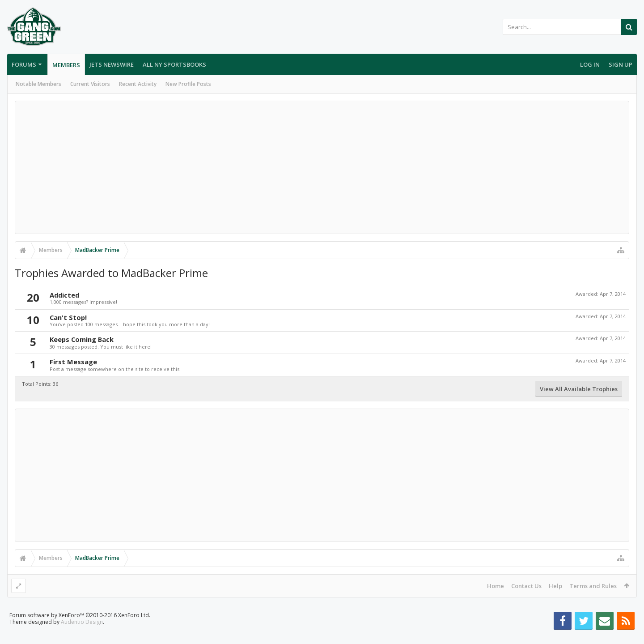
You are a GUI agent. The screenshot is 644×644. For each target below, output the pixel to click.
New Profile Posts (188, 84)
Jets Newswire (112, 64)
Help (555, 586)
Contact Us (526, 586)
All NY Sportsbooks (174, 64)
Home (496, 586)
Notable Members (38, 84)
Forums (24, 64)
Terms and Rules (593, 586)
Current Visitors (90, 84)
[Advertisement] (322, 167)
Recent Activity (138, 84)
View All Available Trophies (579, 389)
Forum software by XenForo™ (80, 629)
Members (66, 65)
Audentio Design (82, 636)
